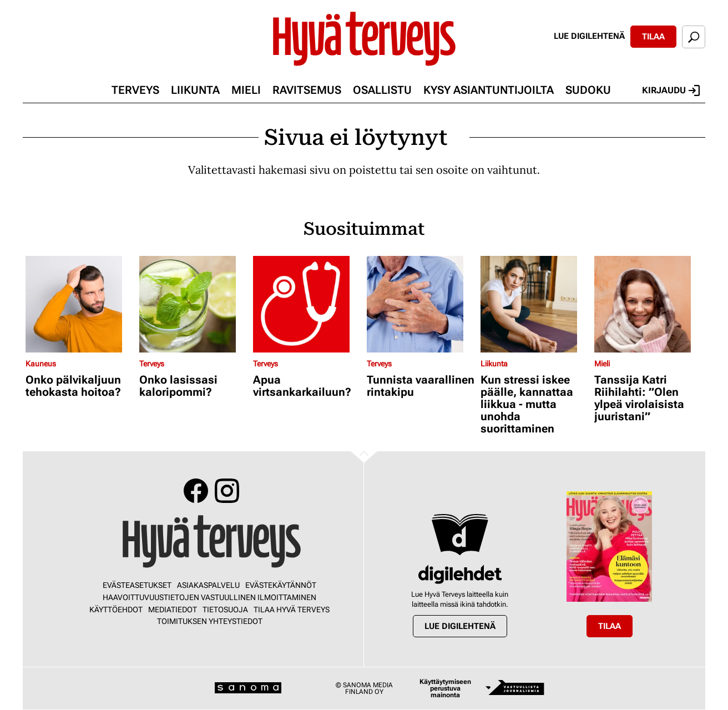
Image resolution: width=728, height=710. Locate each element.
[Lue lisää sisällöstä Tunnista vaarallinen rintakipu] (421, 304)
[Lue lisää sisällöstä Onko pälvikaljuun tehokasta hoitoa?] (80, 304)
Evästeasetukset (137, 585)
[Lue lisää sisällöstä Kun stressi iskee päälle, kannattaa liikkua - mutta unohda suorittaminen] (535, 304)
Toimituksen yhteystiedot (210, 621)
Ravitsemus (307, 90)
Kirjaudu (671, 90)
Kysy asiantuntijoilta (489, 90)
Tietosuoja (225, 610)
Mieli (246, 90)
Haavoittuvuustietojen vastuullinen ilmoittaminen (209, 597)
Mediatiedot (173, 610)
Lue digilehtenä (589, 36)
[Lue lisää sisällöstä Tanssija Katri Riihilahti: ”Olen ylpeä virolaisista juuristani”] (648, 304)
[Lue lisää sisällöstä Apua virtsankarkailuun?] (307, 304)
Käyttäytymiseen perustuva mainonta (445, 688)
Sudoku (588, 90)
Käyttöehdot (116, 610)
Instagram (227, 491)
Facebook (196, 491)
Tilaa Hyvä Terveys (292, 610)
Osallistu (382, 90)
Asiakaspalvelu (208, 585)
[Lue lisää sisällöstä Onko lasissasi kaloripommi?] (193, 304)
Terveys (135, 90)
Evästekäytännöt (281, 585)
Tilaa (653, 37)
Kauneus (41, 364)
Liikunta (195, 90)
